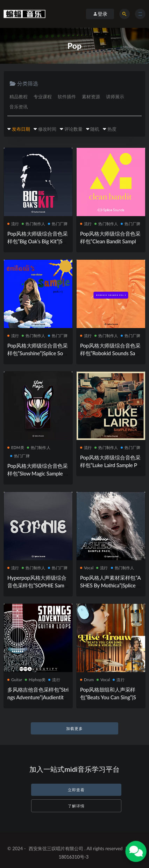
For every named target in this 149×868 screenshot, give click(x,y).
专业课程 (43, 97)
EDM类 (16, 447)
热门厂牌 (58, 224)
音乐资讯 (19, 107)
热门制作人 (33, 224)
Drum (87, 680)
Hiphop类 (35, 680)
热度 (112, 129)
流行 (13, 224)
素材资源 (91, 97)
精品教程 (19, 97)
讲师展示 (115, 97)
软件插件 (67, 97)
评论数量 (73, 129)
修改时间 (47, 129)
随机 (95, 129)
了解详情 (76, 806)
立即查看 (76, 790)
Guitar (15, 680)
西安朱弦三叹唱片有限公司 (56, 848)
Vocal (87, 568)
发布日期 (21, 129)
